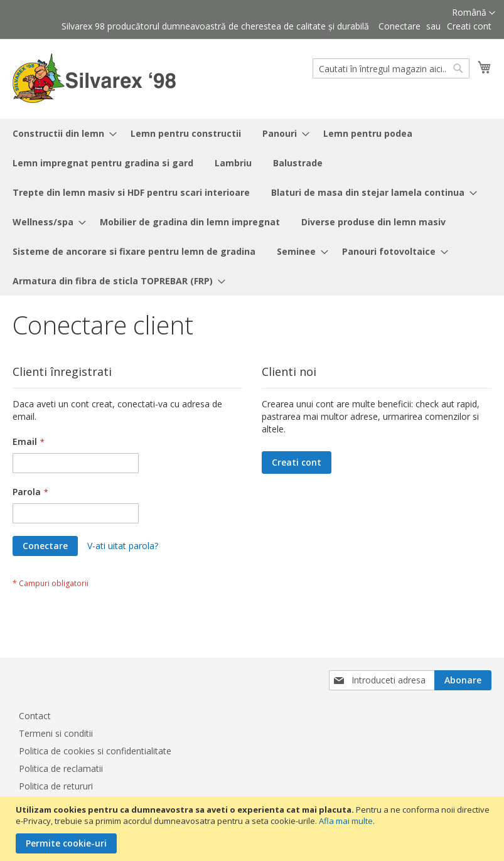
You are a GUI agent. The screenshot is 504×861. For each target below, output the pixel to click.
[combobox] (391, 68)
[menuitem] (61, 133)
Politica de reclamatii (61, 768)
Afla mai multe (346, 821)
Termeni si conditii (56, 733)
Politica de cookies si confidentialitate (95, 751)
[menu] (252, 207)
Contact (35, 716)
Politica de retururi (56, 786)
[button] (474, 13)
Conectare (399, 26)
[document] (254, 829)
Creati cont (469, 26)
